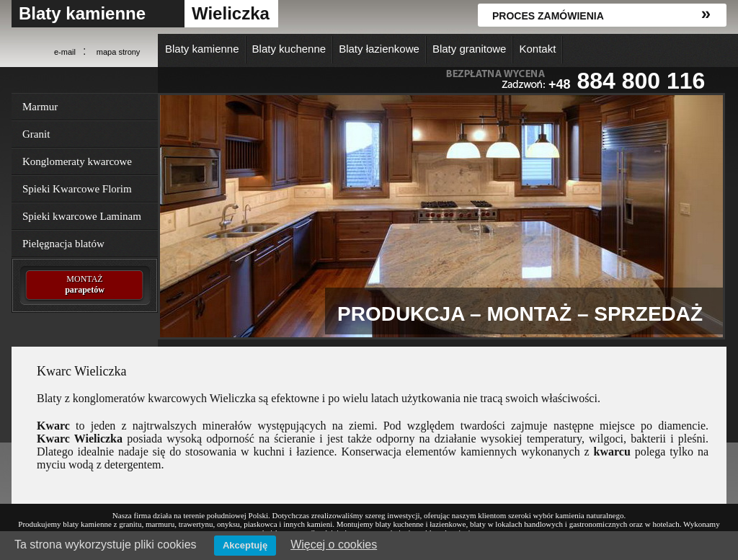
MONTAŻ (85, 285)
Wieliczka (231, 13)
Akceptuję (245, 545)
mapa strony (119, 52)
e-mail (65, 52)
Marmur (40, 107)
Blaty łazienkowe (379, 49)
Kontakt (537, 49)
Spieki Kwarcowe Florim (77, 189)
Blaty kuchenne (289, 49)
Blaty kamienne (82, 13)
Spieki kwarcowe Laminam (82, 216)
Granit (36, 134)
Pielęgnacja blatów (63, 244)
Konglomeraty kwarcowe (77, 161)
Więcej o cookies (334, 545)
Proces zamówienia (548, 16)
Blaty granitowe (470, 49)
